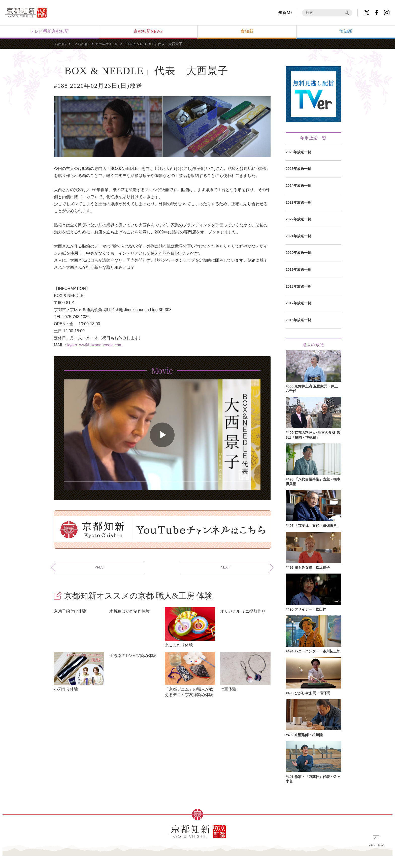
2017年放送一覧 (298, 303)
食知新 (247, 31)
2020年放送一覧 (113, 44)
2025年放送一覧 (298, 169)
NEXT (257, 565)
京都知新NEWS (148, 31)
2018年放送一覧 (298, 286)
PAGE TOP (376, 855)
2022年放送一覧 (298, 219)
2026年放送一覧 (298, 152)
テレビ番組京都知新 (50, 31)
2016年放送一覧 (298, 320)
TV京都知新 (84, 44)
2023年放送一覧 (298, 202)
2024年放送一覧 (298, 186)
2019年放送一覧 (298, 270)
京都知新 (61, 44)
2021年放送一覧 (298, 236)
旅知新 (346, 31)
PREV (67, 565)
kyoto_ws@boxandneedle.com (95, 345)
